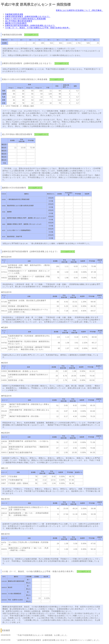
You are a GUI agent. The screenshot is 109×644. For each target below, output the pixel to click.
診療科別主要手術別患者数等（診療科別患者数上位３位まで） (30, 25)
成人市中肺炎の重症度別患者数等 (19, 21)
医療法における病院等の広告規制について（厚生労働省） (80, 10)
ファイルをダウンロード (31, 35)
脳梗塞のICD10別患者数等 (16, 23)
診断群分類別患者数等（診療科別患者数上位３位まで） (28, 16)
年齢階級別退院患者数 (14, 14)
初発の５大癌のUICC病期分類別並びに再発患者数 (25, 19)
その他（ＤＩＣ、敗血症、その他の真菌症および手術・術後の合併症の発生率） (38, 28)
